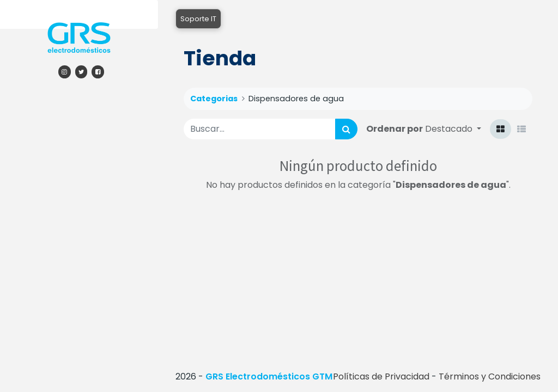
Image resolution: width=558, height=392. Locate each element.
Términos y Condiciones (490, 376)
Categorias (214, 99)
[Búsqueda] (346, 129)
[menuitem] (79, 101)
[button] (453, 129)
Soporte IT (198, 19)
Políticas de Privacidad (381, 376)
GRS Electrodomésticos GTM (269, 376)
